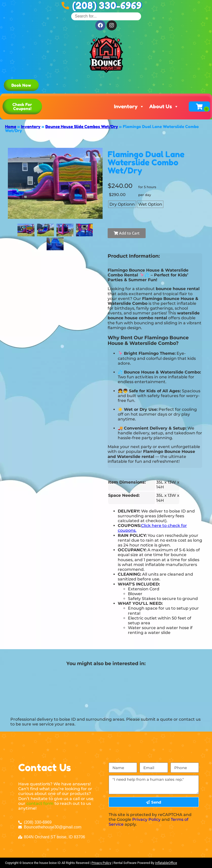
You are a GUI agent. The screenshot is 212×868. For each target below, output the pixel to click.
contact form (40, 803)
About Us (164, 107)
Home (11, 127)
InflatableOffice (166, 863)
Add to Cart (127, 233)
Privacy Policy (146, 819)
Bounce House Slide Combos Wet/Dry (82, 127)
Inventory (129, 107)
